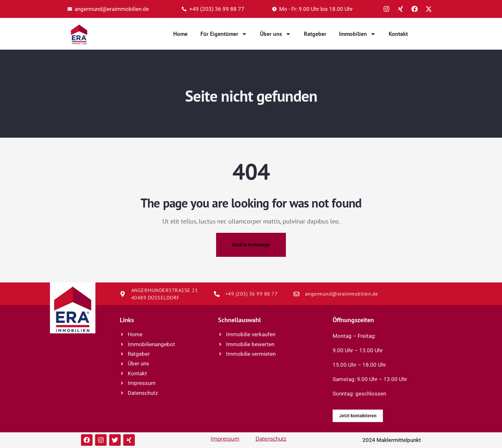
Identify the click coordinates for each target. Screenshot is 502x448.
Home (180, 34)
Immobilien (357, 34)
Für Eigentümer (224, 34)
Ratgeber (315, 34)
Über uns (275, 34)
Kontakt (398, 34)
